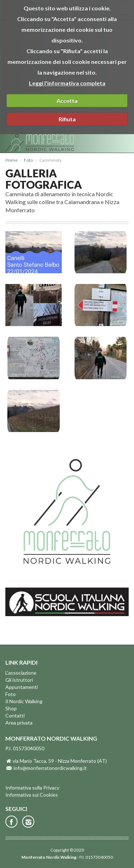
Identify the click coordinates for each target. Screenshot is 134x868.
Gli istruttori (19, 680)
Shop (11, 708)
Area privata (19, 723)
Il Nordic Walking (24, 701)
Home (11, 160)
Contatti (15, 715)
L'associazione (21, 673)
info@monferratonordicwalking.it (50, 768)
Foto (28, 160)
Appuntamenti (22, 687)
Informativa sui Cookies (32, 795)
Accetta (67, 100)
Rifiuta (67, 119)
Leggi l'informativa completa (67, 83)
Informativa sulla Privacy (32, 788)
